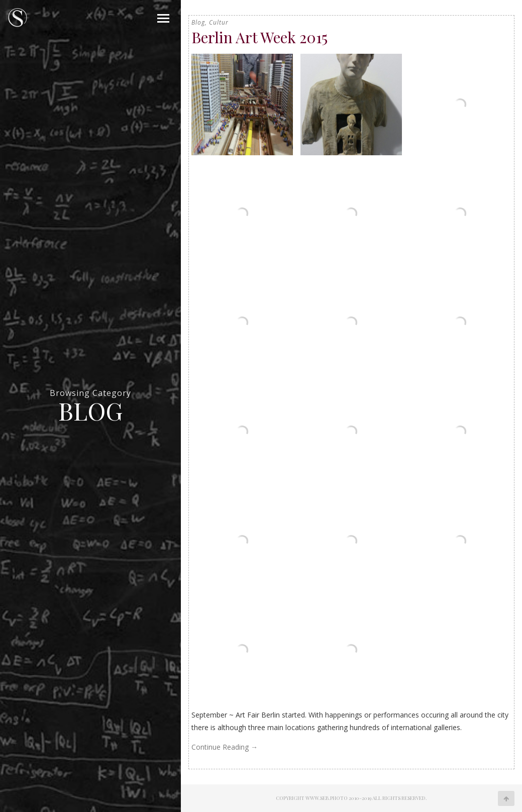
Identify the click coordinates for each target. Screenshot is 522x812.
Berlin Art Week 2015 (259, 37)
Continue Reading (225, 747)
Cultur (219, 22)
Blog (198, 22)
